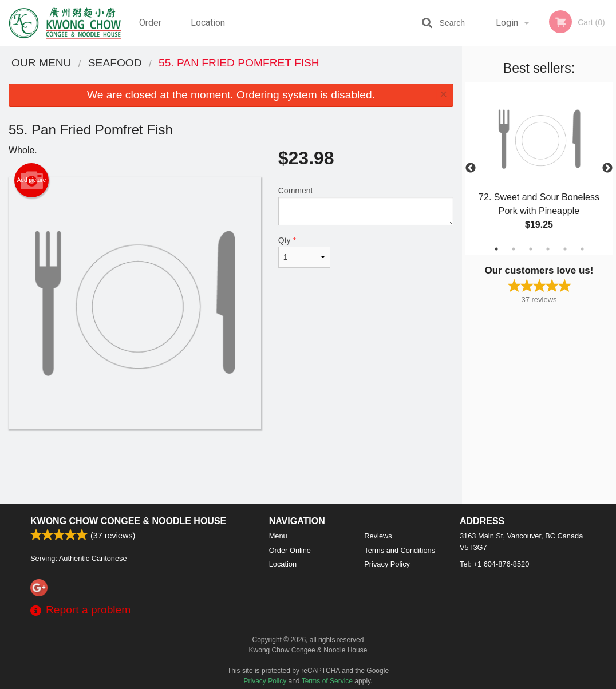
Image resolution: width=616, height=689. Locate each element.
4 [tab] (548, 249)
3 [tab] (531, 249)
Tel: (494, 564)
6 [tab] (582, 249)
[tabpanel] (539, 168)
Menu (278, 536)
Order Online (152, 31)
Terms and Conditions (400, 550)
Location (208, 23)
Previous (471, 168)
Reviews (378, 536)
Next (607, 168)
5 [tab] (565, 249)
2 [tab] (514, 249)
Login (507, 23)
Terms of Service (327, 681)
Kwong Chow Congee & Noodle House (128, 521)
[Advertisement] (231, 466)
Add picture (32, 180)
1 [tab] (496, 249)
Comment (366, 206)
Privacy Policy (387, 564)
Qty (304, 252)
